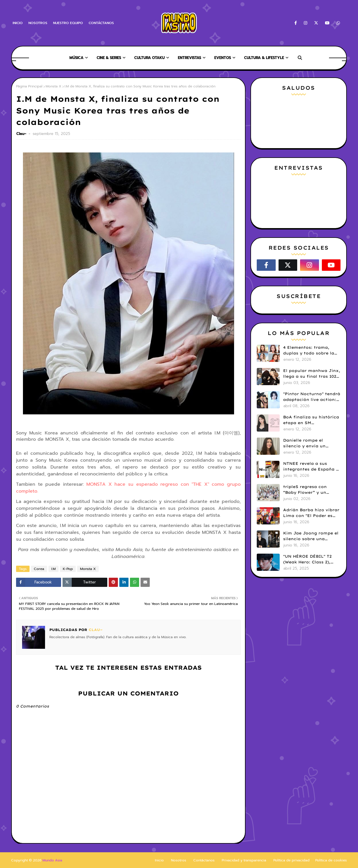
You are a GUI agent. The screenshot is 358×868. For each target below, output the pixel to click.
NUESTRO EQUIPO (68, 23)
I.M (53, 569)
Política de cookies (331, 860)
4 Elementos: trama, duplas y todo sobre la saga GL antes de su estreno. (309, 350)
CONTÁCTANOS (101, 23)
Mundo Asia (52, 860)
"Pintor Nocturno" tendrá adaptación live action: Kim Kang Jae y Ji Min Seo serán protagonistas (312, 397)
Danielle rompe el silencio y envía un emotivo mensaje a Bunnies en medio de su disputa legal (310, 443)
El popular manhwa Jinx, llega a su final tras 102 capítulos (312, 374)
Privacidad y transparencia (244, 860)
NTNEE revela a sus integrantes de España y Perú (311, 467)
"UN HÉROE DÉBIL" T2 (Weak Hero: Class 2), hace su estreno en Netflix (307, 559)
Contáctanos (204, 860)
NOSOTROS (38, 23)
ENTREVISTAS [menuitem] (189, 58)
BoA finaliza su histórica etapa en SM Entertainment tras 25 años (311, 420)
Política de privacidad (291, 860)
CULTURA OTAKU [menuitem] (149, 58)
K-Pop (68, 569)
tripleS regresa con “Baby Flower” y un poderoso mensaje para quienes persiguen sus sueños (310, 490)
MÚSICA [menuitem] (76, 58)
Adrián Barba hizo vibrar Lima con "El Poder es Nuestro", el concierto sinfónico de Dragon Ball (311, 513)
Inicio (159, 860)
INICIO (18, 23)
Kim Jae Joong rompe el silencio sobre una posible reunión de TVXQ (311, 536)
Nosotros (179, 860)
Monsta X (53, 86)
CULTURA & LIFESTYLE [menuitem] (264, 58)
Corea (39, 569)
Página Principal (29, 86)
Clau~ (22, 134)
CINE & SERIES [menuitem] (109, 58)
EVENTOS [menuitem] (223, 58)
